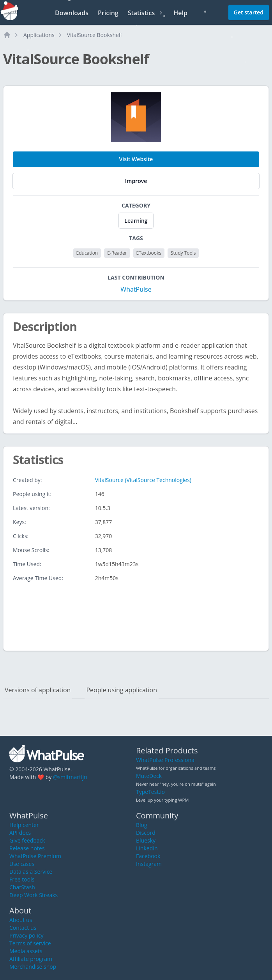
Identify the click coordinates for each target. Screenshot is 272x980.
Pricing (108, 13)
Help (180, 13)
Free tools (22, 879)
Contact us (23, 928)
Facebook (148, 856)
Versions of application (38, 690)
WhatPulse (136, 289)
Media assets (26, 951)
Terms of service (30, 943)
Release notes (27, 848)
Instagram (149, 864)
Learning (136, 221)
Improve (136, 181)
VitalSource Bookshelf (94, 35)
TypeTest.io (150, 792)
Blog (142, 825)
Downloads (72, 13)
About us (21, 920)
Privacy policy (26, 935)
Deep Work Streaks (34, 895)
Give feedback (27, 840)
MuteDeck (149, 776)
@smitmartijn (70, 777)
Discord (146, 833)
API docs (20, 833)
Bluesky (146, 840)
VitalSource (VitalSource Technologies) (143, 480)
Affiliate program (31, 959)
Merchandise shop (33, 967)
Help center (24, 825)
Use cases (22, 864)
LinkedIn (147, 848)
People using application (122, 690)
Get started (249, 12)
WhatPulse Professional (166, 760)
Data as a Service (31, 872)
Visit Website (136, 159)
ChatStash (22, 887)
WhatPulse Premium (35, 856)
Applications (39, 35)
